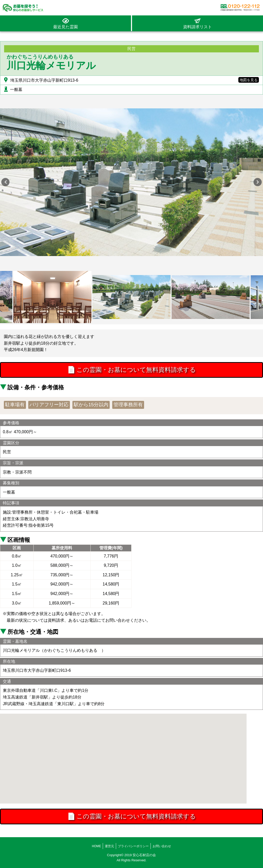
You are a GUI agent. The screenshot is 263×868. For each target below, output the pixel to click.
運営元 (109, 846)
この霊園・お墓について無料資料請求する (132, 370)
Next (258, 182)
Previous (5, 182)
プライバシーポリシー (133, 846)
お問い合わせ (162, 846)
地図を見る (249, 80)
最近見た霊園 (65, 27)
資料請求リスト (198, 27)
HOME (97, 846)
